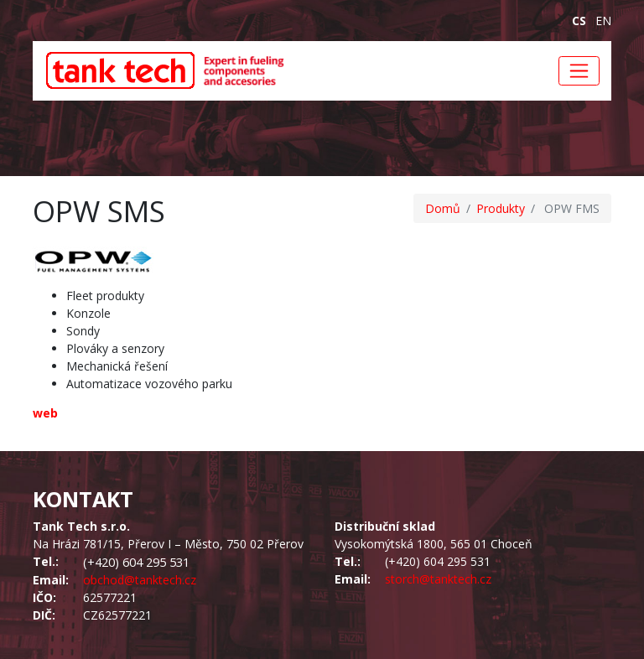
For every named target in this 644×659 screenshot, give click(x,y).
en (603, 21)
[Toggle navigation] (579, 71)
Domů (443, 208)
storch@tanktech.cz (438, 579)
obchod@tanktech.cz (140, 580)
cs (579, 21)
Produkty (501, 208)
